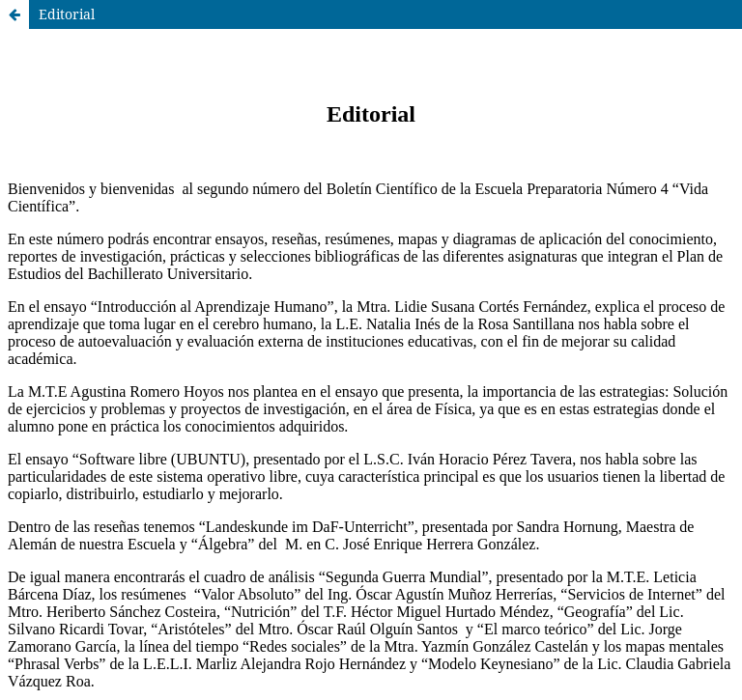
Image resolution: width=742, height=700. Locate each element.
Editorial (67, 14)
